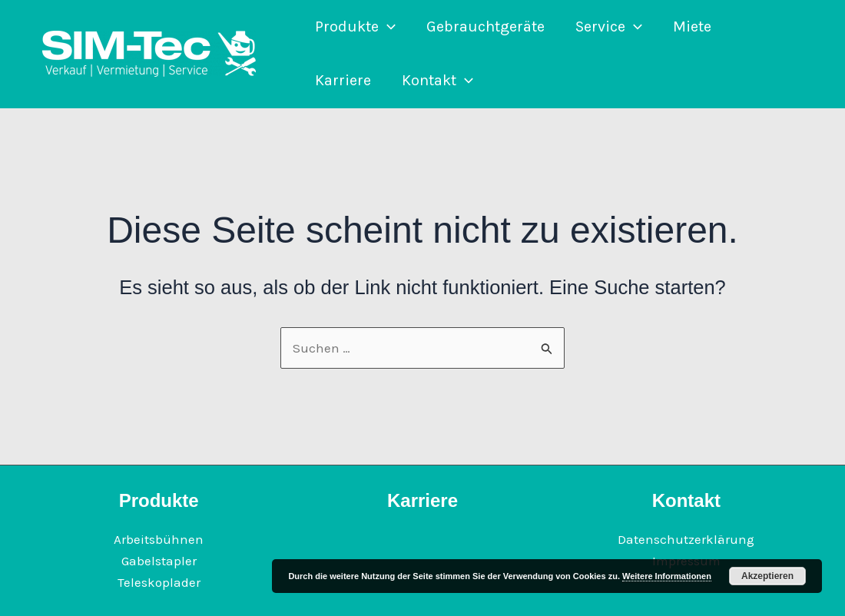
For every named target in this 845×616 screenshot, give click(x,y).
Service (609, 27)
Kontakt (437, 81)
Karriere (343, 80)
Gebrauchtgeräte (485, 26)
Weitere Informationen (667, 576)
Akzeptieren (767, 576)
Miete (692, 26)
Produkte (355, 27)
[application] (387, 27)
